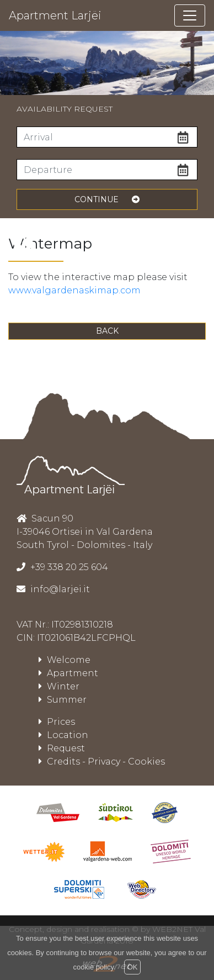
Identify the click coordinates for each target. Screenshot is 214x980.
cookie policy (93, 967)
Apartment (68, 673)
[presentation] (23, 242)
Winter (59, 686)
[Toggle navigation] (190, 15)
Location (63, 735)
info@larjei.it (59, 589)
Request (62, 748)
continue (107, 199)
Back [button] (107, 331)
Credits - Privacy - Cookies (102, 762)
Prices (57, 722)
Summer (63, 700)
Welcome (65, 660)
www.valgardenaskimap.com (74, 290)
